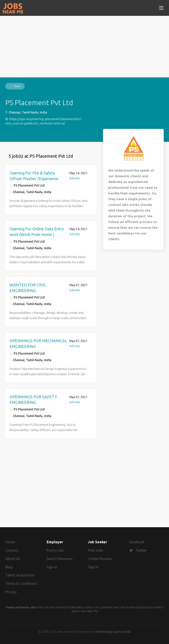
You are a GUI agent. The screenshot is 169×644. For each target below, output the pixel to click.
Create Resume (100, 559)
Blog (9, 567)
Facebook (137, 542)
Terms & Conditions (21, 584)
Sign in (52, 567)
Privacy (11, 592)
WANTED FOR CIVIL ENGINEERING (28, 288)
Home (10, 542)
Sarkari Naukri (153, 607)
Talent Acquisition (20, 575)
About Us (13, 559)
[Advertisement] (84, 47)
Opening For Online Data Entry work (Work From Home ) (37, 232)
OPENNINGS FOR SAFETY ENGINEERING (33, 400)
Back (17, 86)
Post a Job (55, 550)
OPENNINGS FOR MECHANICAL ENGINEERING (38, 344)
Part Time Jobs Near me (103, 607)
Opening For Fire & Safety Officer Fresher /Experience (34, 176)
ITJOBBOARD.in (76, 607)
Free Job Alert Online (51, 607)
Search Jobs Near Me (85, 611)
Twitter (141, 550)
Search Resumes (60, 559)
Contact (12, 550)
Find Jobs (96, 550)
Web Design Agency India (113, 632)
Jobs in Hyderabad (131, 607)
